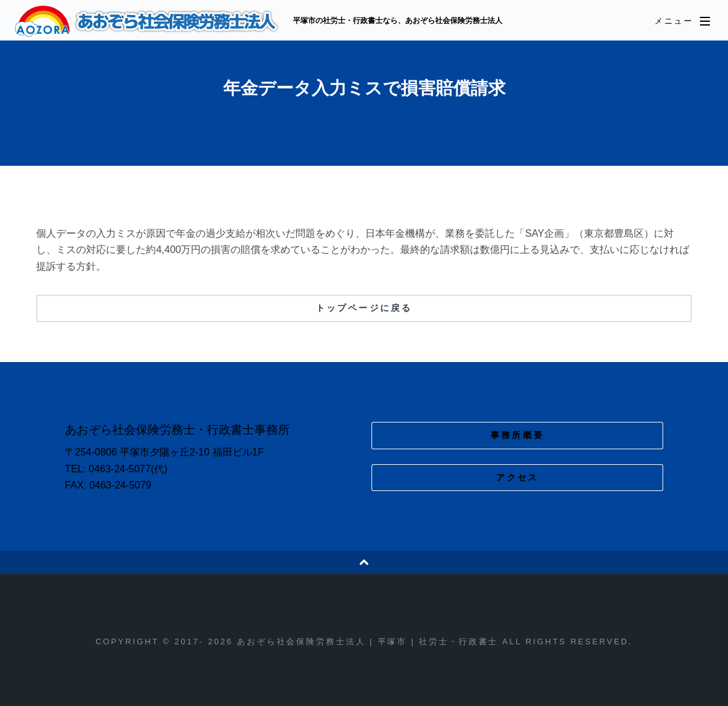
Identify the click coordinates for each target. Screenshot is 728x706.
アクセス (518, 477)
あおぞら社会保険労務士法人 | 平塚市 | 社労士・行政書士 (147, 21)
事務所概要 (517, 435)
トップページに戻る (364, 308)
